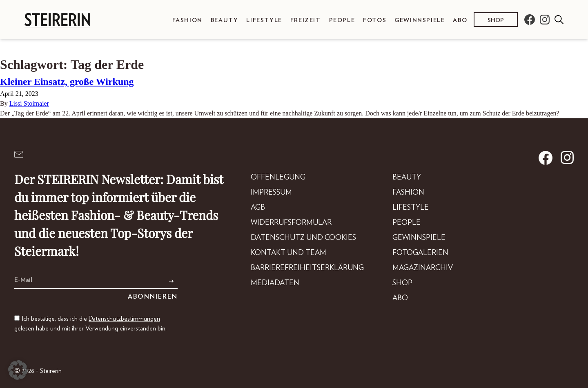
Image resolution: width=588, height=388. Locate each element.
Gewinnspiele (420, 20)
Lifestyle (264, 20)
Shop (496, 20)
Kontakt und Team (288, 253)
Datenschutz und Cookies (303, 238)
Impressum (271, 193)
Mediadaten (275, 283)
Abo (460, 20)
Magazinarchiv (423, 268)
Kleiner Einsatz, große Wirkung (67, 82)
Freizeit (306, 20)
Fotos (375, 20)
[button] (18, 370)
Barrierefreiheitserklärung (307, 268)
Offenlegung (278, 177)
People (342, 20)
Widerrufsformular (291, 223)
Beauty (225, 20)
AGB (258, 208)
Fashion (187, 20)
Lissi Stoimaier (29, 103)
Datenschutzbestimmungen (124, 319)
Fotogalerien (420, 253)
